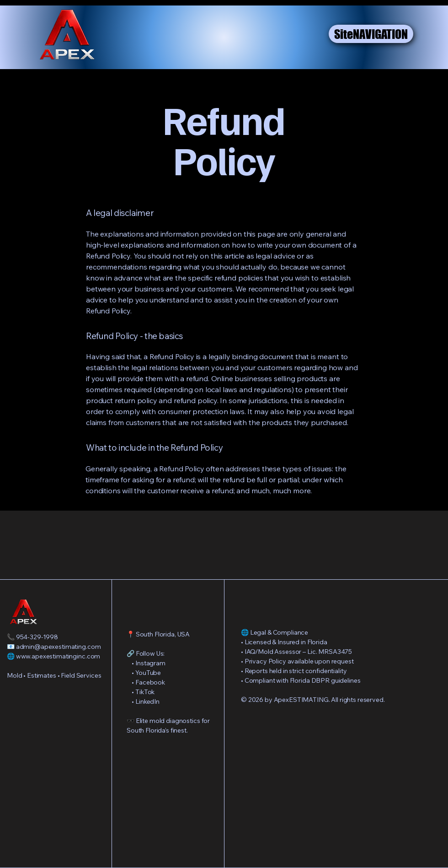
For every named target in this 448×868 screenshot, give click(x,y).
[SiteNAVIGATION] (371, 34)
